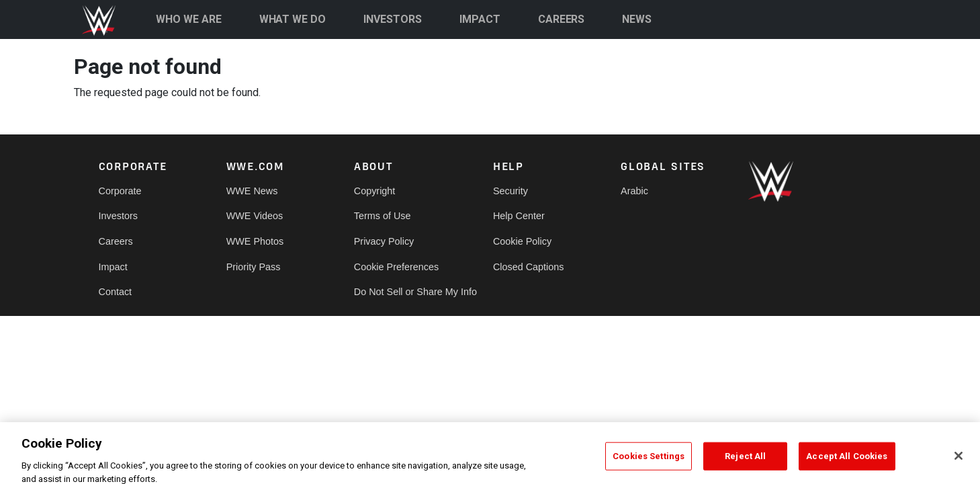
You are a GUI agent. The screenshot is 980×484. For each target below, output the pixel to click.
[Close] (959, 463)
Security (510, 191)
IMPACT (480, 19)
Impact (113, 267)
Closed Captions (529, 267)
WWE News (252, 191)
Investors (118, 216)
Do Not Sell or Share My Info (415, 292)
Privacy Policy (384, 241)
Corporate (120, 191)
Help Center (519, 216)
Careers (116, 241)
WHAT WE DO (293, 19)
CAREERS (562, 19)
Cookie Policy (522, 241)
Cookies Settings (649, 463)
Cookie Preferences (396, 267)
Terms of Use (383, 216)
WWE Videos (255, 216)
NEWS (637, 19)
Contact (116, 292)
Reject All (745, 463)
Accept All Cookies (847, 463)
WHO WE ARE (189, 19)
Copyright (375, 191)
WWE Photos (255, 241)
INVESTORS (393, 19)
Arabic (634, 191)
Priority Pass (254, 267)
